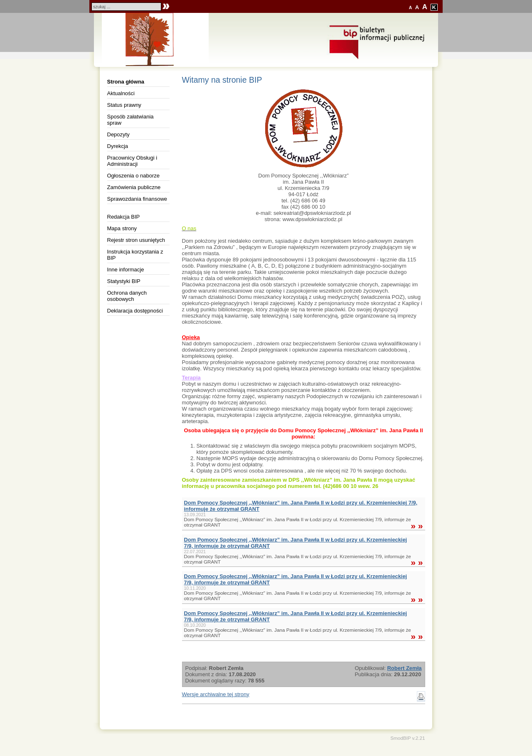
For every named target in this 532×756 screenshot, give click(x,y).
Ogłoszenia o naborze (133, 176)
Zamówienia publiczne (134, 187)
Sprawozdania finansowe (137, 199)
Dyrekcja (118, 146)
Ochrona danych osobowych (127, 296)
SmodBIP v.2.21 (408, 738)
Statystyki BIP (124, 281)
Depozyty (118, 134)
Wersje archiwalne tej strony (216, 694)
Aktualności (121, 93)
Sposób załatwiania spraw (131, 120)
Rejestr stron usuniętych (136, 240)
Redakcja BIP (124, 217)
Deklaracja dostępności (135, 311)
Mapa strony (122, 228)
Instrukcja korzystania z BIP (135, 255)
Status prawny (124, 105)
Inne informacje (126, 270)
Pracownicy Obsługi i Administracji (132, 161)
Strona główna (126, 82)
